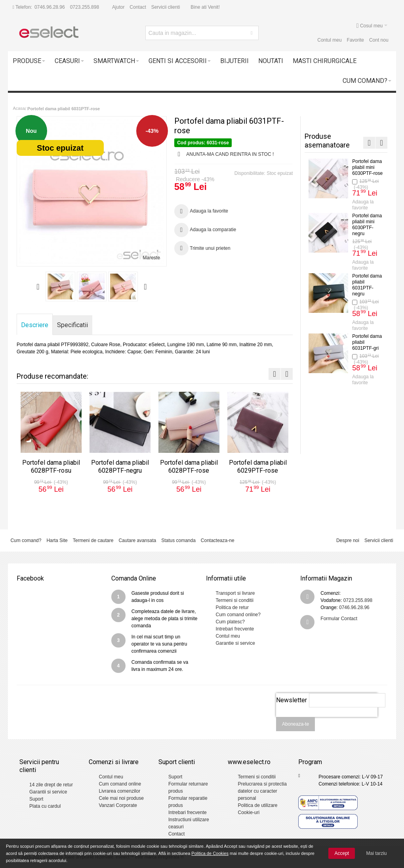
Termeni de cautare (93, 540)
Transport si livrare (235, 593)
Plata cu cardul (45, 806)
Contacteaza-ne (218, 540)
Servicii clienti (166, 7)
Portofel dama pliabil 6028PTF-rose (189, 467)
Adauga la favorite (363, 205)
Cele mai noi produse (121, 798)
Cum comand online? (238, 615)
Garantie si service (235, 643)
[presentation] (327, 721)
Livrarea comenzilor (119, 791)
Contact (138, 7)
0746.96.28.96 (50, 7)
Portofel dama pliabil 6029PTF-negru (367, 394)
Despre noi (348, 540)
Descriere (35, 325)
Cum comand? (26, 540)
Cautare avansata (137, 540)
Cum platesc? (230, 622)
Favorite (355, 40)
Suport (36, 799)
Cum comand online (120, 784)
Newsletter (292, 700)
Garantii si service (48, 792)
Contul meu (329, 40)
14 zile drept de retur (51, 785)
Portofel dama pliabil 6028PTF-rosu (51, 467)
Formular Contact (339, 619)
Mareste (151, 258)
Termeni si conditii (235, 600)
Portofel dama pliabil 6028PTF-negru (367, 225)
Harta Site (57, 540)
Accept (342, 853)
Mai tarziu (377, 853)
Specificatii (72, 325)
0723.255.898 (85, 7)
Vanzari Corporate (118, 805)
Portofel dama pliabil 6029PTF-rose (258, 467)
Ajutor (118, 7)
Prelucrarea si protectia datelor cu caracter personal (262, 791)
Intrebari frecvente (235, 629)
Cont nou (379, 40)
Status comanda (178, 540)
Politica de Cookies (210, 853)
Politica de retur (232, 607)
